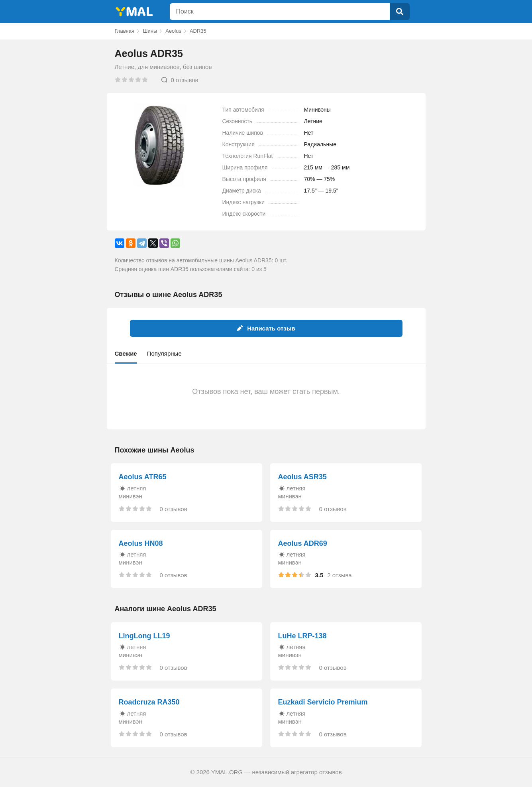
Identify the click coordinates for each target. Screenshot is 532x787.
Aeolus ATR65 (143, 477)
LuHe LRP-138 (302, 636)
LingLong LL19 (144, 636)
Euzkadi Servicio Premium (323, 702)
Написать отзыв (266, 328)
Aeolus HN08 (141, 543)
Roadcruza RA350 (149, 702)
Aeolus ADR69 (303, 543)
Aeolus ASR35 (302, 477)
